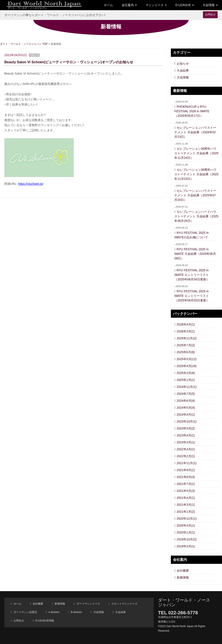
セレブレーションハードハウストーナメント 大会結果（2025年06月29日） (196, 216)
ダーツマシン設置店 (25, 612)
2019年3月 (186, 546)
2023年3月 (186, 442)
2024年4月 (186, 415)
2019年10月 (187, 539)
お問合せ (210, 15)
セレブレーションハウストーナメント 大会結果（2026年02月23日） (195, 132)
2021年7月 (186, 484)
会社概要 (183, 571)
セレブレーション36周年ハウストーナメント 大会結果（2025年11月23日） (196, 174)
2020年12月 (187, 519)
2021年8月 (186, 477)
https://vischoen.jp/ (31, 184)
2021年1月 (186, 512)
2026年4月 (186, 324)
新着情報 (183, 577)
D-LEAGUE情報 (44, 621)
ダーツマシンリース (88, 604)
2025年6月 (186, 352)
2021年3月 (186, 505)
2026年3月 (186, 331)
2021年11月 (187, 463)
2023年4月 (186, 435)
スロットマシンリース (124, 604)
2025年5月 (187, 359)
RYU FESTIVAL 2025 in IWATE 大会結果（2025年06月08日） (195, 254)
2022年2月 (186, 456)
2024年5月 (186, 408)
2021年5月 (186, 491)
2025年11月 (187, 338)
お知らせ (183, 63)
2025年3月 (186, 373)
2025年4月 (187, 366)
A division (54, 612)
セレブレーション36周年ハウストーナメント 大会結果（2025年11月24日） (196, 153)
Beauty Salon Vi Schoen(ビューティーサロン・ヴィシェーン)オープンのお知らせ (69, 62)
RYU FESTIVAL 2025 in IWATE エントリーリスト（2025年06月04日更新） (192, 275)
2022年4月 (186, 449)
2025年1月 (186, 380)
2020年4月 (186, 525)
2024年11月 (187, 387)
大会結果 (183, 70)
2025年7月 (186, 345)
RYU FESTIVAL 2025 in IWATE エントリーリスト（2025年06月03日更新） (192, 296)
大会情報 (183, 77)
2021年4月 (186, 498)
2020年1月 (186, 532)
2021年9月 (186, 470)
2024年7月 (186, 394)
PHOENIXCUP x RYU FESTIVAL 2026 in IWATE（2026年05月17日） (192, 111)
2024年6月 (186, 401)
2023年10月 (187, 421)
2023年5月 (186, 428)
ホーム (108, 5)
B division (76, 612)
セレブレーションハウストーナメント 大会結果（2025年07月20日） (195, 195)
